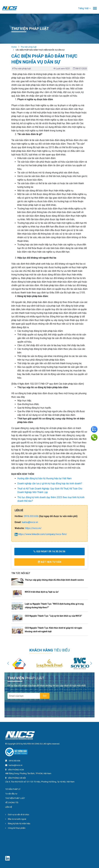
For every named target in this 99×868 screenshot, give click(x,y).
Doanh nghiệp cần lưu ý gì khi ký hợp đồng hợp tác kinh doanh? (50, 483)
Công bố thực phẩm (15, 828)
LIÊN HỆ (9, 807)
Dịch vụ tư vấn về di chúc (17, 815)
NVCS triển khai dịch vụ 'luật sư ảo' (42, 592)
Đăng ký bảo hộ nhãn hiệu (18, 824)
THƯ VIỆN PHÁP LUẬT (15, 798)
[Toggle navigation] (95, 9)
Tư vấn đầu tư (11, 794)
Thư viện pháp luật (29, 47)
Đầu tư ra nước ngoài (16, 819)
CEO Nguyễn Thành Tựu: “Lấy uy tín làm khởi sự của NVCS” (53, 616)
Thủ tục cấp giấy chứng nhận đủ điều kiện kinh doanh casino (54, 580)
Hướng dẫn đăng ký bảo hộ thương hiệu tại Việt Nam (44, 478)
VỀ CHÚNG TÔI (12, 803)
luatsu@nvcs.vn (30, 522)
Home (14, 47)
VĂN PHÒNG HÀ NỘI (17, 778)
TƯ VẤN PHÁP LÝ (13, 789)
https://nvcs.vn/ (33, 528)
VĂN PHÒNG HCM (16, 770)
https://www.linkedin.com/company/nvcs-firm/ (41, 534)
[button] (84, 8)
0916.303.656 (31, 516)
